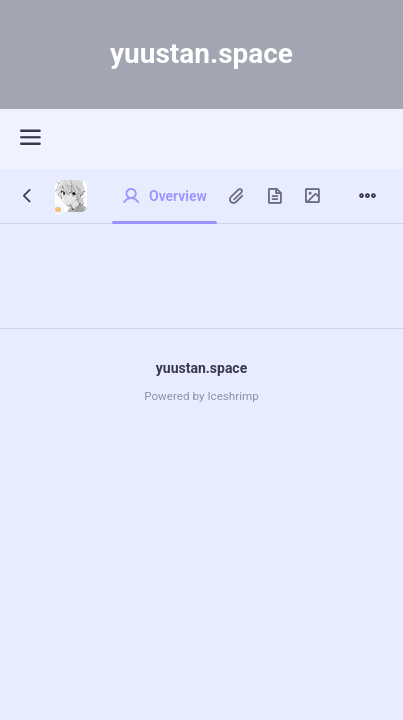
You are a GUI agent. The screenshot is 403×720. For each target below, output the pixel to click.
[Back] (27, 196)
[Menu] (367, 196)
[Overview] (164, 196)
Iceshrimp (232, 396)
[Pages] (274, 196)
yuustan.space (201, 368)
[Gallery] (312, 196)
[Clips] (236, 196)
